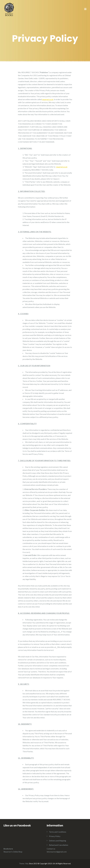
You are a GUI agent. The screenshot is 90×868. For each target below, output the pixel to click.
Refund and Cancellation (59, 845)
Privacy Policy (55, 836)
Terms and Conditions (58, 832)
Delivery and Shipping (58, 841)
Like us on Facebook (17, 826)
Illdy (27, 863)
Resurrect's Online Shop (13, 852)
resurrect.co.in (48, 99)
